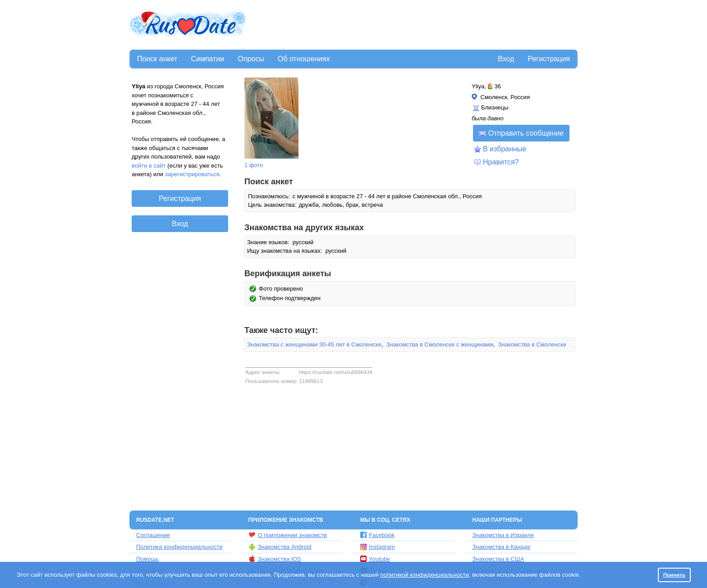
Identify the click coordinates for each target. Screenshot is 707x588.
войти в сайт (149, 166)
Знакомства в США (498, 559)
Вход (506, 59)
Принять (675, 575)
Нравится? (501, 162)
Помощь (147, 559)
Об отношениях (304, 59)
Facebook (377, 535)
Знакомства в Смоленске (533, 344)
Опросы (251, 59)
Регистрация (549, 59)
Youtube (375, 559)
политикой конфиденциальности (425, 575)
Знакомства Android (280, 547)
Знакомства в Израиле (503, 535)
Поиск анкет (157, 59)
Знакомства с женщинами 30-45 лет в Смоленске (314, 344)
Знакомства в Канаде (502, 547)
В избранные (505, 149)
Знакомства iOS (275, 559)
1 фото (254, 165)
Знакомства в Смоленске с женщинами (440, 344)
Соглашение (153, 535)
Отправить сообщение (521, 133)
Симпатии (207, 59)
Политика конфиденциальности (179, 547)
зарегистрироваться (192, 174)
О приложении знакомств (288, 535)
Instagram (378, 547)
